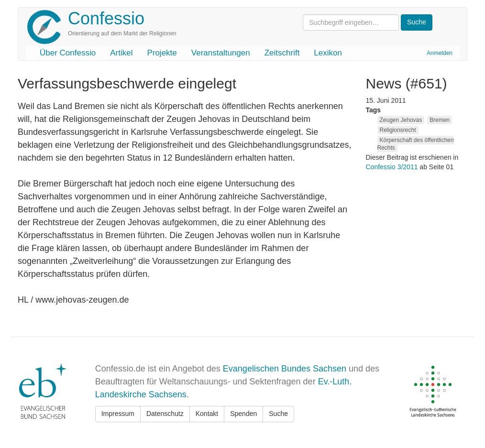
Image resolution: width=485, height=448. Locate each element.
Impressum (118, 414)
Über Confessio (68, 53)
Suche (278, 414)
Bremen (440, 120)
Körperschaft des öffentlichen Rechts (416, 144)
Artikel (121, 53)
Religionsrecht (398, 130)
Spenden (243, 414)
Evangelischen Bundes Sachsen (285, 369)
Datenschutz (165, 414)
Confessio (106, 18)
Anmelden (440, 53)
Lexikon (328, 53)
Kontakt (207, 414)
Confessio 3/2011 (393, 167)
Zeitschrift (282, 53)
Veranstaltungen (221, 53)
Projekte (162, 53)
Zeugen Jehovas (401, 120)
